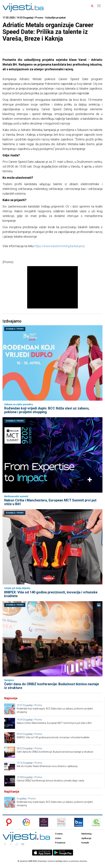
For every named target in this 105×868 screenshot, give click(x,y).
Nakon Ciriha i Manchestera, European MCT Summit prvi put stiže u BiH (50, 502)
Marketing (86, 834)
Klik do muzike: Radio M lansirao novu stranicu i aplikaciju (47, 766)
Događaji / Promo (15, 329)
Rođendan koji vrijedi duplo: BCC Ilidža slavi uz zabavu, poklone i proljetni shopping (47, 410)
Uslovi (58, 838)
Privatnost (60, 843)
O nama (59, 834)
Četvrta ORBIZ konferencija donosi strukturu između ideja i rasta (50, 781)
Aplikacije (86, 838)
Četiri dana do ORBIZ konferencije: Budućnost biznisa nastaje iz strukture (52, 686)
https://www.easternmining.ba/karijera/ (60, 246)
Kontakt (85, 843)
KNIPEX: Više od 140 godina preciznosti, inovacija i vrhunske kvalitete (51, 594)
